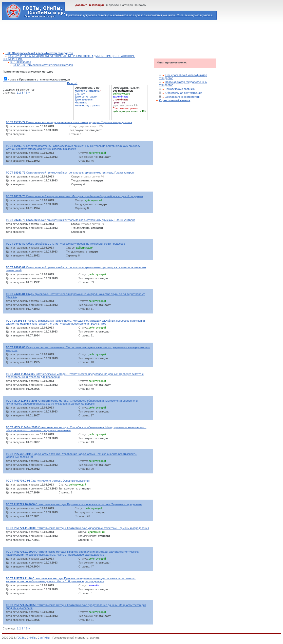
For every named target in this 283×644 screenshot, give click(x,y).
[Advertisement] (93, 34)
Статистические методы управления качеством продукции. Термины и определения (69, 122)
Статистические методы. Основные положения (48, 481)
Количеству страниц (87, 105)
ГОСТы (21, 638)
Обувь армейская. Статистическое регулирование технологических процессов (65, 244)
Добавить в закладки (90, 5)
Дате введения (84, 99)
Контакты (140, 5)
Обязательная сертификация (184, 93)
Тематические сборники (180, 89)
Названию (81, 102)
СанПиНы (44, 638)
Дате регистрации (86, 97)
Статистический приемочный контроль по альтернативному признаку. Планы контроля (71, 173)
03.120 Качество (21, 62)
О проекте (113, 5)
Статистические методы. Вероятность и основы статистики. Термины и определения (74, 504)
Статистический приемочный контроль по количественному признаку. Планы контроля (71, 220)
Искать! (72, 83)
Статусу (80, 94)
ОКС (39, 53)
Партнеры (127, 5)
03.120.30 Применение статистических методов (43, 65)
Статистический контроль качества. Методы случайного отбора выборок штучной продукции (74, 196)
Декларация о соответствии (183, 97)
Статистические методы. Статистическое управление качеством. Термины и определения (77, 528)
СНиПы (31, 638)
